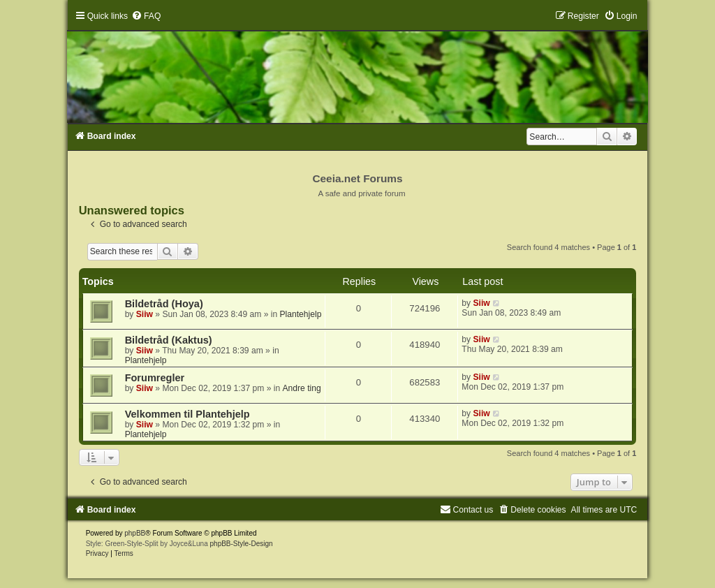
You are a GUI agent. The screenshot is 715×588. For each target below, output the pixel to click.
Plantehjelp (301, 314)
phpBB (135, 533)
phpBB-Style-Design (242, 544)
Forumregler (155, 378)
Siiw (145, 314)
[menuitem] (146, 16)
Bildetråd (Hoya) (164, 304)
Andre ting (302, 388)
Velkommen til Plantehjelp (187, 414)
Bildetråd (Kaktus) (169, 340)
